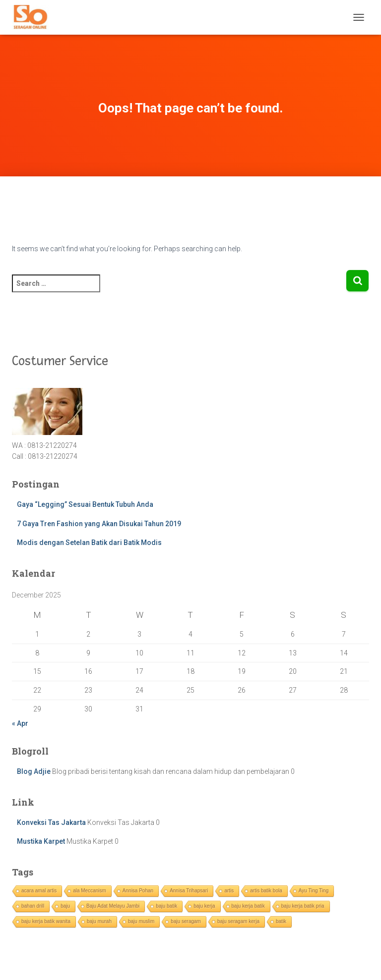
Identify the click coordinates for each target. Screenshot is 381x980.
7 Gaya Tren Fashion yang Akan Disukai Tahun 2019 (99, 524)
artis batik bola (266, 891)
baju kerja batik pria (303, 906)
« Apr (20, 723)
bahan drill (33, 906)
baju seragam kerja (238, 921)
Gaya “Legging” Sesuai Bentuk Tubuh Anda (85, 504)
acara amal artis (39, 891)
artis (229, 891)
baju (65, 906)
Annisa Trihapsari (189, 891)
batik (281, 921)
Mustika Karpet (41, 841)
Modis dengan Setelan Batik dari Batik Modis (89, 543)
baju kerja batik (248, 906)
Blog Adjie (34, 771)
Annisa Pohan (138, 891)
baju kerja (204, 906)
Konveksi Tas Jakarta (51, 822)
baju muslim (141, 921)
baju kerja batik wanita (46, 921)
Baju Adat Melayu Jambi (113, 906)
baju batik (166, 906)
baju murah (99, 921)
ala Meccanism (90, 891)
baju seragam (186, 921)
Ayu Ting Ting (314, 891)
